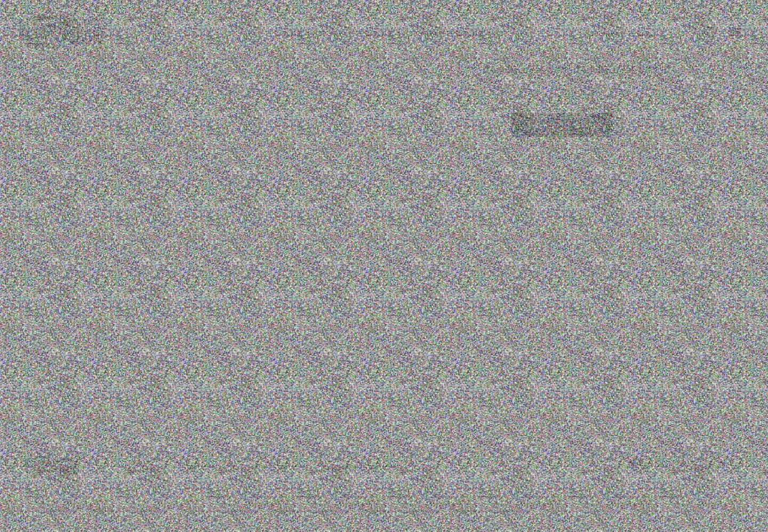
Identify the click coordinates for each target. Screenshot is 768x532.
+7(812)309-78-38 (308, 33)
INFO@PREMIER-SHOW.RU (458, 33)
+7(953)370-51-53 (377, 33)
